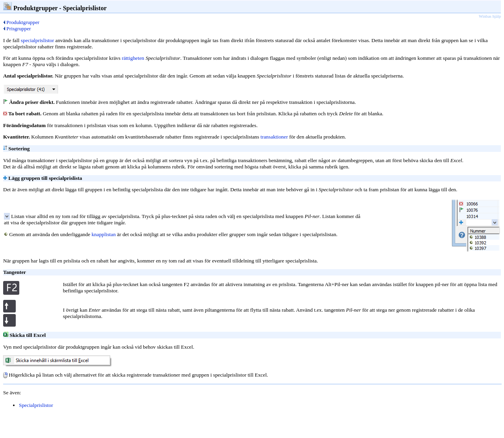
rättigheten (133, 58)
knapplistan (103, 234)
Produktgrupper (21, 22)
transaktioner (274, 137)
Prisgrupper (17, 29)
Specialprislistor (36, 405)
